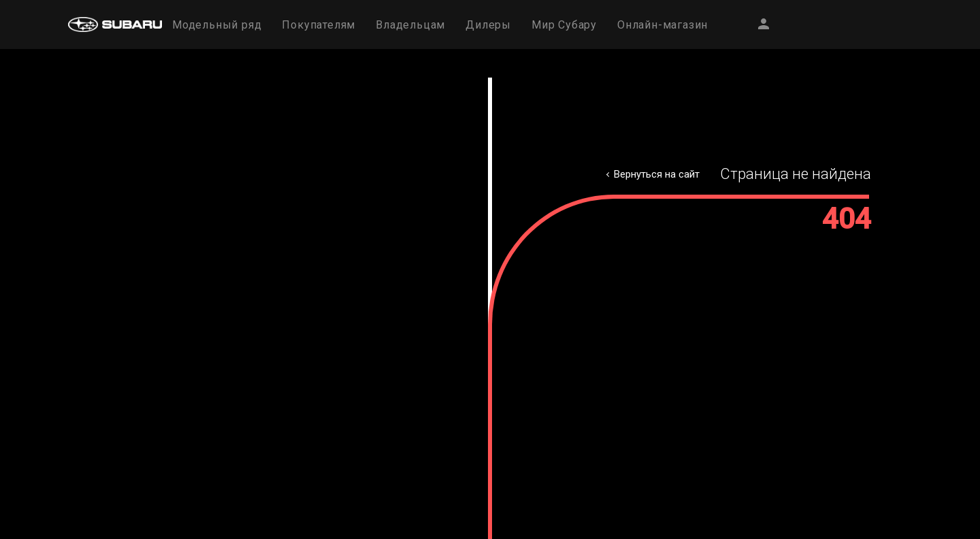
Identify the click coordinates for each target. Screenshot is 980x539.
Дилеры (488, 25)
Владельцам (410, 25)
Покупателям (318, 25)
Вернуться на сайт (657, 174)
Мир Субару (564, 25)
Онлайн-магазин (663, 25)
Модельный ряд (217, 25)
